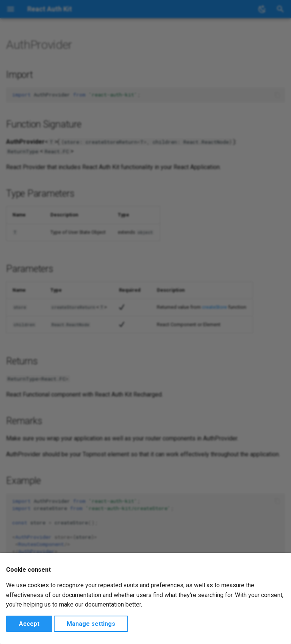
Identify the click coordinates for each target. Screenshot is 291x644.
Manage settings (91, 624)
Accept (29, 624)
